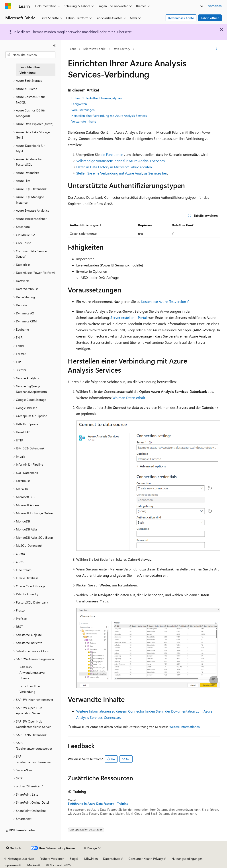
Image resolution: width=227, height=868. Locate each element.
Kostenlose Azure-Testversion (164, 301)
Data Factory (121, 49)
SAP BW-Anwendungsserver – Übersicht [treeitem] (34, 673)
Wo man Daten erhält (129, 398)
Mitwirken (91, 859)
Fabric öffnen (210, 18)
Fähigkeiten (79, 104)
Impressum (11, 865)
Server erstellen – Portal (129, 317)
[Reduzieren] (54, 46)
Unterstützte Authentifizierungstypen (97, 98)
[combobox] (30, 55)
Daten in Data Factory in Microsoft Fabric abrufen (114, 167)
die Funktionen (112, 154)
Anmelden (215, 6)
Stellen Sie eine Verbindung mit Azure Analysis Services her (122, 173)
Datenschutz (112, 859)
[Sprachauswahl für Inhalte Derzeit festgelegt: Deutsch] (14, 848)
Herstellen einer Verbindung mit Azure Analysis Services (109, 116)
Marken (32, 865)
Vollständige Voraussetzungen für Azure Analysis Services (120, 161)
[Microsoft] (8, 6)
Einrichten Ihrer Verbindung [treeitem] (30, 70)
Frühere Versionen (52, 859)
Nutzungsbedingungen (187, 859)
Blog (73, 859)
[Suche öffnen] (202, 6)
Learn (72, 49)
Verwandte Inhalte (84, 121)
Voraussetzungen (83, 110)
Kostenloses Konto (181, 18)
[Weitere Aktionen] (216, 49)
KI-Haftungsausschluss (19, 859)
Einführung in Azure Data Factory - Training (98, 804)
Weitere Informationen (185, 727)
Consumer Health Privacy (146, 859)
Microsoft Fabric (94, 49)
